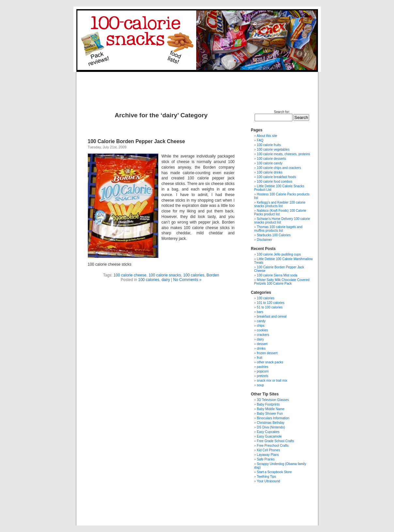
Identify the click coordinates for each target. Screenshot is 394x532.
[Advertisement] (196, 87)
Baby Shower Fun (270, 414)
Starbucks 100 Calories (274, 235)
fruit (260, 358)
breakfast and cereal (272, 316)
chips (261, 326)
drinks (261, 349)
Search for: (282, 112)
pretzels (263, 376)
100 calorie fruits (269, 145)
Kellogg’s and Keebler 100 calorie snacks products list (280, 204)
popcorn (263, 371)
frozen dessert (267, 353)
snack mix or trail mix (272, 381)
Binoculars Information (273, 418)
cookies (262, 330)
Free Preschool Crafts (273, 446)
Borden (213, 275)
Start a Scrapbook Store (274, 472)
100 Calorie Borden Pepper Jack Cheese (136, 141)
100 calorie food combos (275, 182)
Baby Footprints (268, 404)
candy (261, 321)
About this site (267, 136)
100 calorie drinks (270, 172)
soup (260, 385)
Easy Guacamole (269, 436)
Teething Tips (267, 477)
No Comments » (187, 280)
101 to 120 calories (271, 303)
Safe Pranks (266, 459)
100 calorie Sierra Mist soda (277, 275)
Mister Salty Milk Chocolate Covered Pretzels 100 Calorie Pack (282, 282)
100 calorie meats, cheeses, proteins (284, 154)
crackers (263, 335)
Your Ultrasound (268, 481)
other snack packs (270, 362)
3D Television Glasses (273, 400)
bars (260, 312)
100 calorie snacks (165, 275)
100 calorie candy (270, 163)
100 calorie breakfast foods (276, 177)
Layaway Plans (268, 455)
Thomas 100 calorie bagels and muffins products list (278, 229)
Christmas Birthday (271, 423)
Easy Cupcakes (268, 432)
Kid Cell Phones (268, 450)
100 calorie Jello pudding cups (279, 254)
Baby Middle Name (271, 409)
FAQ (260, 140)
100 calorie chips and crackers (279, 168)
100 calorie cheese (130, 275)
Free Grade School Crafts (276, 441)
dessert (262, 344)
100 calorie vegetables (273, 150)
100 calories (194, 275)
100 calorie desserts (272, 159)
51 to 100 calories (270, 307)
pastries (263, 367)
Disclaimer (265, 240)
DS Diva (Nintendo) (271, 427)
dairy (166, 280)
